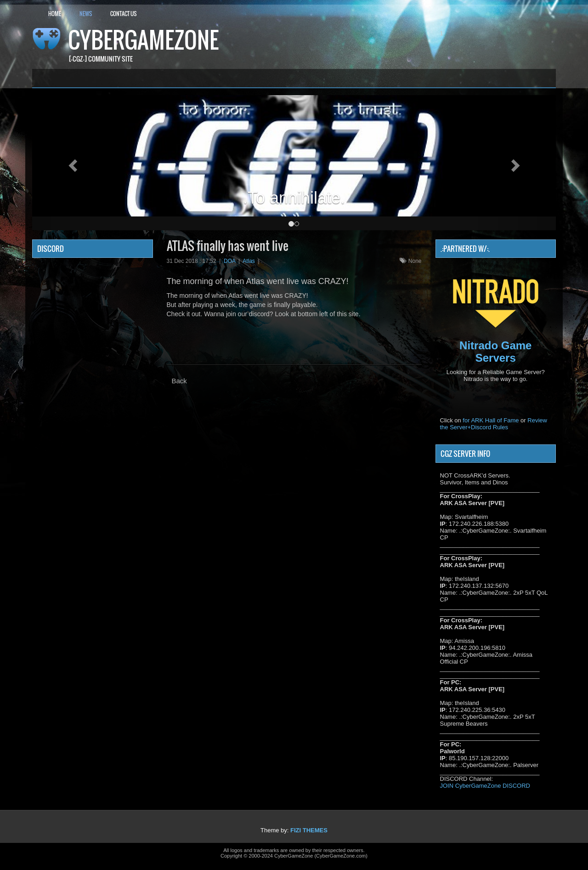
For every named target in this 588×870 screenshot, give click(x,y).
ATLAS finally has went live (228, 246)
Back (179, 381)
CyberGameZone (143, 40)
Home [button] (55, 14)
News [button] (86, 14)
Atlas (249, 261)
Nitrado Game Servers (495, 351)
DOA (229, 261)
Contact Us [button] (123, 14)
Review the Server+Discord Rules (494, 424)
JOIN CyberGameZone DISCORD (485, 786)
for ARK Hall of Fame (491, 420)
